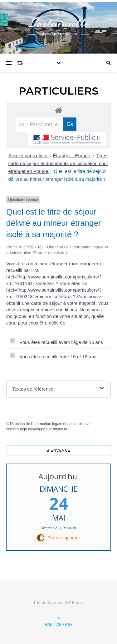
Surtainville (59, 23)
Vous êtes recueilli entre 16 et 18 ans (53, 357)
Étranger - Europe (72, 156)
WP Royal (74, 602)
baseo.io (60, 429)
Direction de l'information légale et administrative (50, 424)
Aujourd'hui (59, 476)
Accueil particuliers (29, 156)
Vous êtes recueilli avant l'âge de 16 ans (56, 342)
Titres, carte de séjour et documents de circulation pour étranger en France (59, 163)
